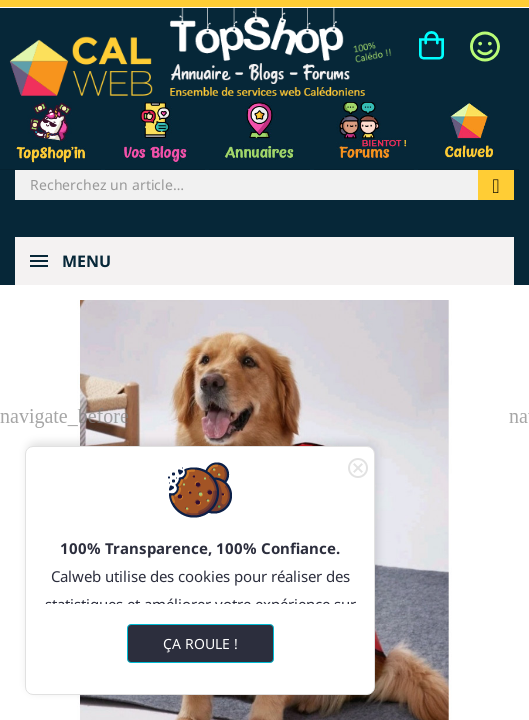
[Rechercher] (246, 185)
